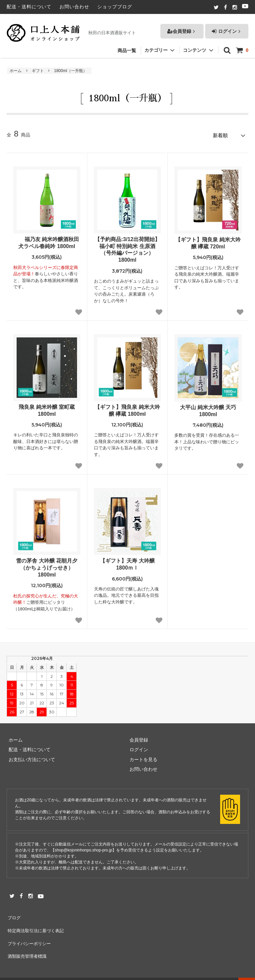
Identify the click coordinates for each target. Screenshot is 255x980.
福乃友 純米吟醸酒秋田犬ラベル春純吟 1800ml (47, 241)
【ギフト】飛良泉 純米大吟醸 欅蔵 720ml (208, 241)
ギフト (38, 71)
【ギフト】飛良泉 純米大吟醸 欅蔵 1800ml (127, 409)
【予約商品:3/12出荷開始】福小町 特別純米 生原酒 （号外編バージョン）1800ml (127, 248)
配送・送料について (29, 7)
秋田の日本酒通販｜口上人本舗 (69, 972)
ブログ (14, 915)
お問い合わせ (74, 7)
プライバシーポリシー (30, 934)
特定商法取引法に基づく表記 (37, 924)
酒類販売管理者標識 (28, 944)
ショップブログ (115, 7)
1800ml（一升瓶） (71, 71)
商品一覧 (127, 47)
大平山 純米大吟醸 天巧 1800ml (208, 409)
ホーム (16, 71)
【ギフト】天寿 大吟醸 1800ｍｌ (127, 563)
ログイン (227, 28)
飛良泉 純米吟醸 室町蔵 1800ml (47, 409)
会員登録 (182, 28)
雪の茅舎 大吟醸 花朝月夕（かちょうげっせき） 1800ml (47, 566)
